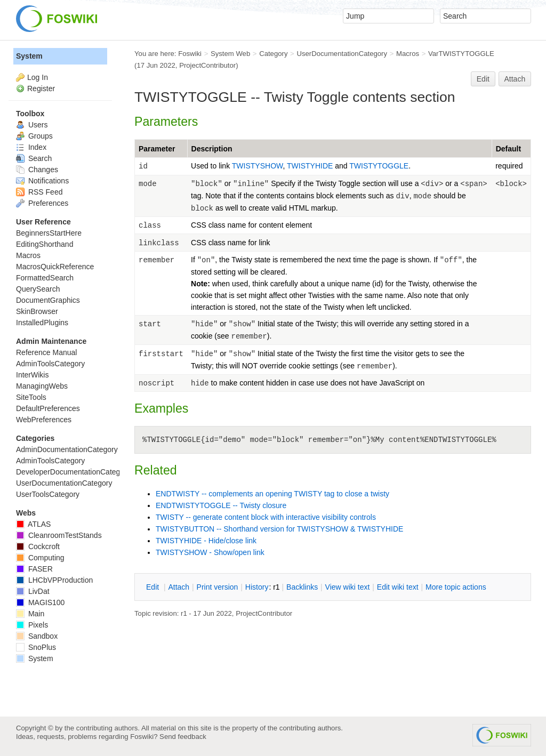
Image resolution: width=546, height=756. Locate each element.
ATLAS (33, 524)
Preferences (42, 203)
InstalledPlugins (42, 323)
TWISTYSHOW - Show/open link (210, 552)
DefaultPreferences (48, 408)
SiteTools (31, 397)
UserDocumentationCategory (342, 54)
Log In (38, 77)
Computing (40, 558)
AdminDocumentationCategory (67, 449)
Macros (408, 54)
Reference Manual (46, 352)
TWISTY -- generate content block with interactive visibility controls (266, 517)
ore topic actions (456, 587)
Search (34, 158)
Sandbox (37, 636)
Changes (37, 170)
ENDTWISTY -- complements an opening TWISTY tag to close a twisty (272, 494)
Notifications (42, 181)
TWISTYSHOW (258, 166)
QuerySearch (38, 289)
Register (41, 89)
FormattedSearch (45, 278)
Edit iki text (398, 587)
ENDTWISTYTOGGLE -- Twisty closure (221, 505)
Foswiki (190, 54)
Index (31, 147)
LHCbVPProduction (54, 580)
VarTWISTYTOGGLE (461, 54)
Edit (483, 79)
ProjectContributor (207, 65)
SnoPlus (36, 647)
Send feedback (183, 737)
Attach (515, 79)
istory (257, 587)
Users (32, 125)
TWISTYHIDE (311, 166)
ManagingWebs (42, 386)
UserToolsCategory (48, 494)
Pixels (32, 625)
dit (154, 587)
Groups (34, 136)
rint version (218, 587)
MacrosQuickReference (55, 267)
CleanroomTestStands (59, 535)
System (29, 56)
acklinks (302, 587)
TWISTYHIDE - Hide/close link (206, 541)
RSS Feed (39, 192)
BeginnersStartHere (49, 233)
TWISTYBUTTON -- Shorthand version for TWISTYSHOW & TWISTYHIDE (279, 529)
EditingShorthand (45, 244)
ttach (179, 587)
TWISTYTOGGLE (379, 166)
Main (30, 614)
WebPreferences (44, 420)
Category (273, 54)
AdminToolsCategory (50, 364)
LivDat (33, 591)
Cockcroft (38, 546)
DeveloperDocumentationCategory (73, 472)
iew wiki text (348, 587)
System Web (230, 54)
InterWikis (32, 375)
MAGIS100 (40, 602)
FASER (34, 569)
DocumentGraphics (48, 300)
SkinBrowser (37, 311)
